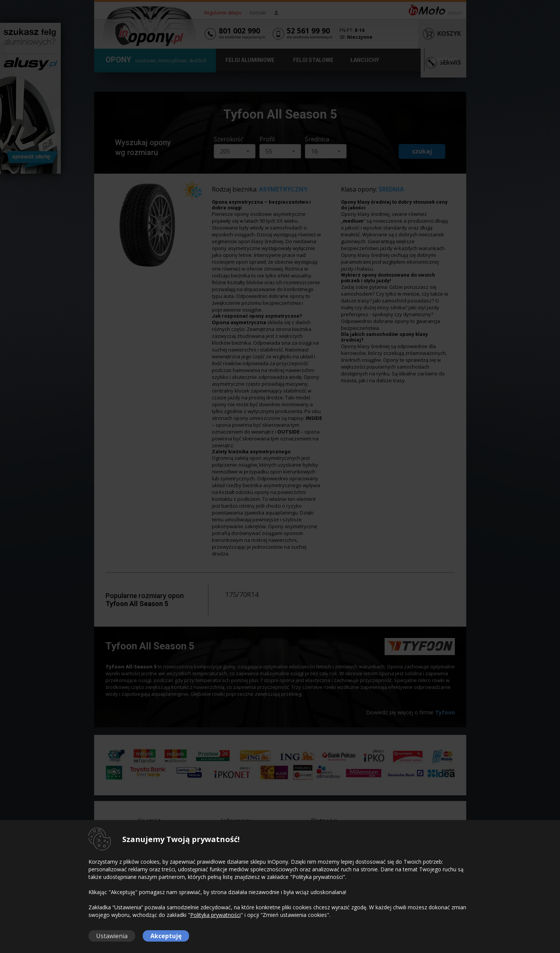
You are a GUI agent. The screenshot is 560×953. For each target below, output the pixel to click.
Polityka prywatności (215, 915)
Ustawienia (112, 936)
